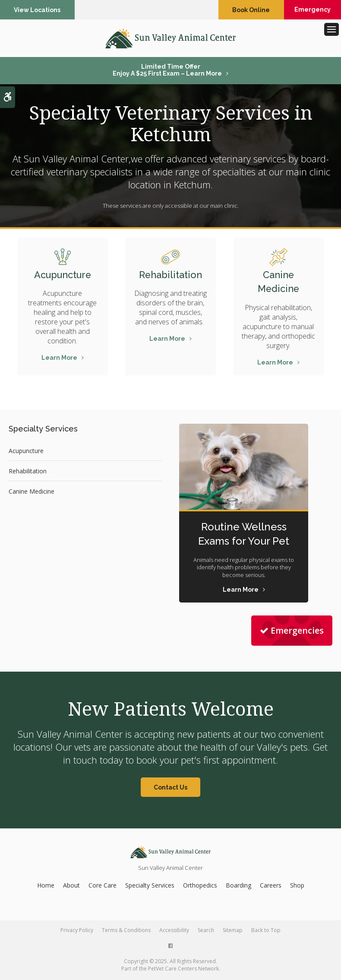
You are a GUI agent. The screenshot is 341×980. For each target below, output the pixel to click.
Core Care (103, 886)
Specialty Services (150, 886)
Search (206, 931)
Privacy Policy (77, 931)
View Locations (38, 10)
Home (46, 886)
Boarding (238, 886)
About (71, 886)
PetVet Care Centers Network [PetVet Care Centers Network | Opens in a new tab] (183, 970)
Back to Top (266, 931)
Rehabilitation (170, 276)
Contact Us (170, 789)
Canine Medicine (32, 493)
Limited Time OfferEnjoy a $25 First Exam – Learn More (167, 72)
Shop (297, 886)
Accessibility (174, 931)
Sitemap (233, 931)
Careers (271, 886)
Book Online (242, 10)
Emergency (308, 10)
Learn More (59, 359)
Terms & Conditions (126, 931)
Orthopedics (200, 886)
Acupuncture (62, 276)
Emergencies (292, 632)
